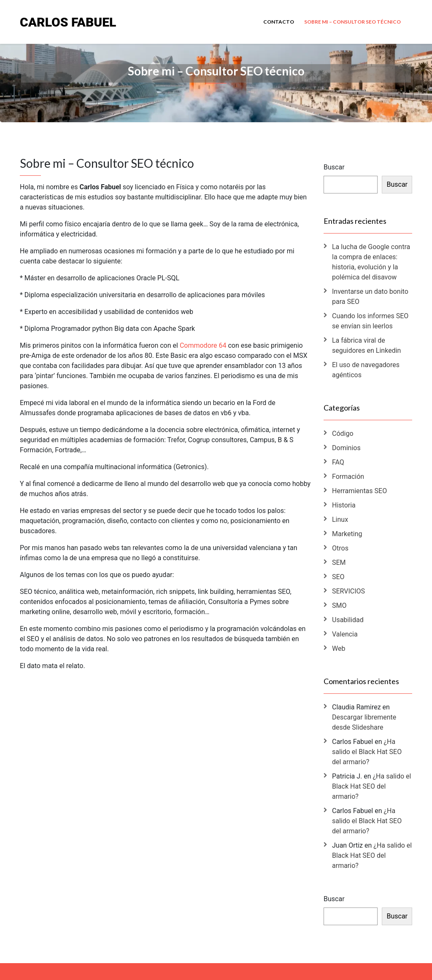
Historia (344, 505)
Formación (348, 477)
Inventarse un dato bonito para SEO (370, 297)
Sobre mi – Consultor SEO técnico (352, 22)
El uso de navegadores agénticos (366, 370)
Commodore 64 (203, 345)
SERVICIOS (348, 591)
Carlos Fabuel (68, 22)
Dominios (346, 448)
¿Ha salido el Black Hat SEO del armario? (367, 752)
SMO (339, 605)
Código (343, 434)
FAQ (338, 462)
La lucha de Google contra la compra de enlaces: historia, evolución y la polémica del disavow (371, 262)
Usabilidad (348, 620)
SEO (338, 577)
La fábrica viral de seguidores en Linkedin (366, 345)
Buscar (334, 167)
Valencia (345, 634)
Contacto (279, 22)
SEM (339, 562)
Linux (340, 520)
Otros (340, 548)
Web (339, 648)
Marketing (347, 534)
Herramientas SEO (359, 491)
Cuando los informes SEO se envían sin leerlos (370, 321)
